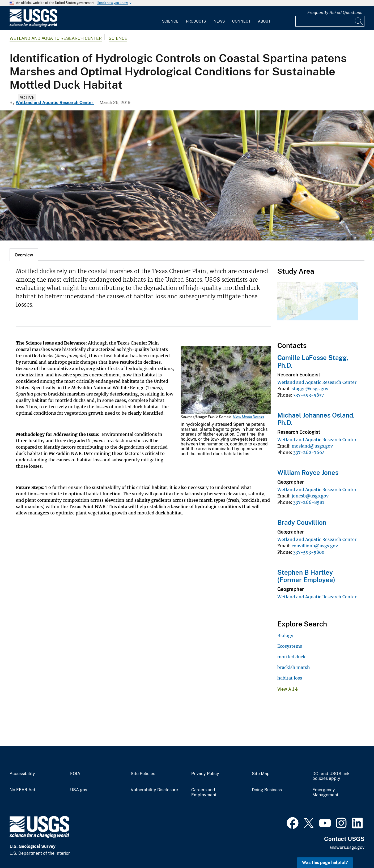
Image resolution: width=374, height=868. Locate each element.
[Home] (33, 26)
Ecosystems (290, 646)
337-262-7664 (309, 452)
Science (170, 21)
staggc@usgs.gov (310, 389)
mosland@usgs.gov (312, 446)
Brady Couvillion (302, 522)
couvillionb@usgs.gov (315, 546)
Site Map (261, 774)
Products (196, 21)
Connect (241, 21)
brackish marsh (294, 667)
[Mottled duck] (187, 175)
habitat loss (290, 678)
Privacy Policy (205, 774)
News (219, 21)
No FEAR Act (22, 790)
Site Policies (143, 774)
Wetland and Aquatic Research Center (56, 38)
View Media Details (248, 417)
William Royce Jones (308, 472)
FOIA (75, 774)
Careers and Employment (204, 792)
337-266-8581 (309, 502)
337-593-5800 (309, 552)
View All (288, 689)
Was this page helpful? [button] (325, 863)
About (264, 21)
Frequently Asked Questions (335, 13)
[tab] (24, 255)
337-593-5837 (309, 395)
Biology (285, 635)
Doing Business (267, 790)
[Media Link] (226, 381)
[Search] (359, 21)
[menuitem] (170, 18)
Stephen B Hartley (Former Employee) (306, 576)
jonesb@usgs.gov (310, 496)
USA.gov (79, 790)
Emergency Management (325, 792)
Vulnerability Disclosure (154, 790)
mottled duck (291, 657)
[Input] (330, 21)
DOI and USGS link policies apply (331, 776)
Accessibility (22, 774)
